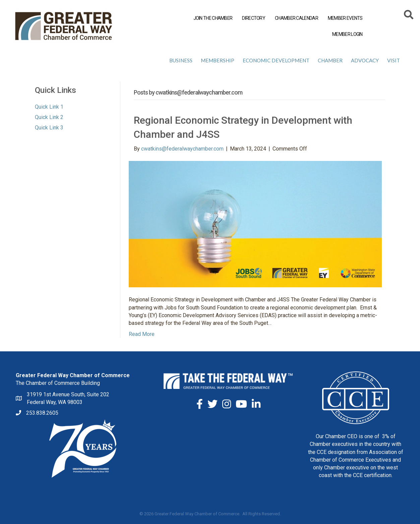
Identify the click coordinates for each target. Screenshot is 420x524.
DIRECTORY (254, 18)
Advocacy (365, 60)
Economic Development (276, 60)
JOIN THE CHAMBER (213, 18)
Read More (142, 334)
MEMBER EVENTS (345, 18)
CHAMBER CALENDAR (296, 18)
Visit (394, 60)
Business (181, 60)
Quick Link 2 (49, 117)
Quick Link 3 (49, 128)
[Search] (409, 16)
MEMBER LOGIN (347, 34)
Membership (218, 60)
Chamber (330, 60)
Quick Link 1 (49, 107)
